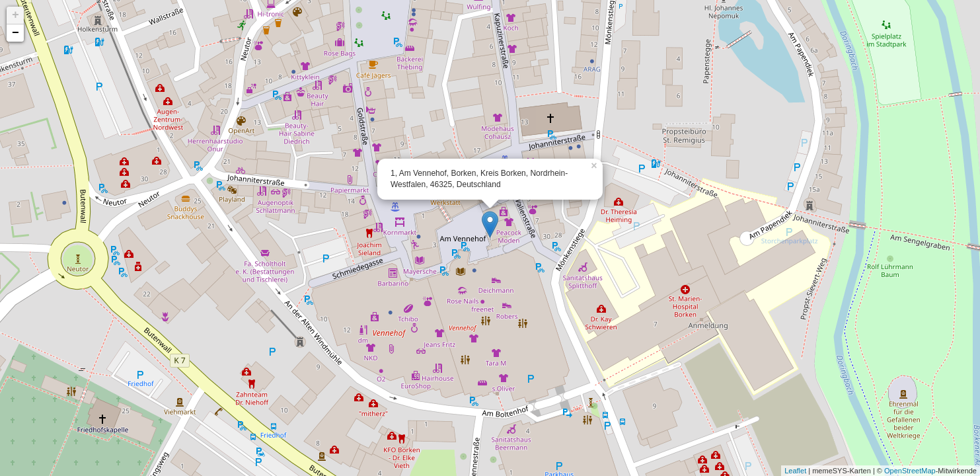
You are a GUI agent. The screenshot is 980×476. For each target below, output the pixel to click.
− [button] (16, 33)
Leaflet (795, 471)
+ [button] (16, 15)
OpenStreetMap (910, 471)
